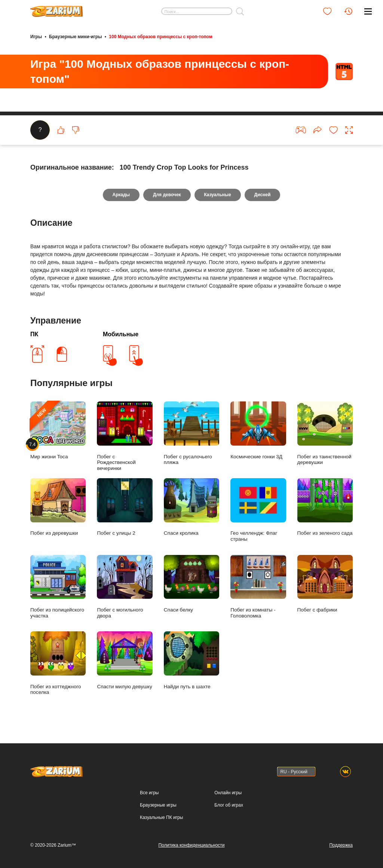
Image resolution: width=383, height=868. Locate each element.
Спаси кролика (191, 508)
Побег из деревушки (58, 508)
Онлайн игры (228, 793)
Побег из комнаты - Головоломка (258, 587)
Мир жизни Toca (58, 431)
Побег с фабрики (325, 584)
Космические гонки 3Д (258, 431)
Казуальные (218, 195)
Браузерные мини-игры (75, 37)
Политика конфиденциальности (191, 845)
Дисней (263, 195)
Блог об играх (229, 805)
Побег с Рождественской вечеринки (125, 436)
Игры (36, 37)
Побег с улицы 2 (125, 508)
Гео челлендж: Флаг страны (258, 510)
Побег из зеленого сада (325, 508)
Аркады (121, 195)
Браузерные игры (158, 805)
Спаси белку (191, 584)
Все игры (149, 793)
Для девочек (167, 195)
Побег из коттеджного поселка (58, 664)
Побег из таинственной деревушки (325, 434)
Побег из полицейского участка (58, 587)
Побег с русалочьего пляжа (191, 434)
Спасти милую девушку (125, 661)
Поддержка (341, 845)
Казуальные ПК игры (161, 817)
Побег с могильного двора (125, 587)
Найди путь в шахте (191, 661)
